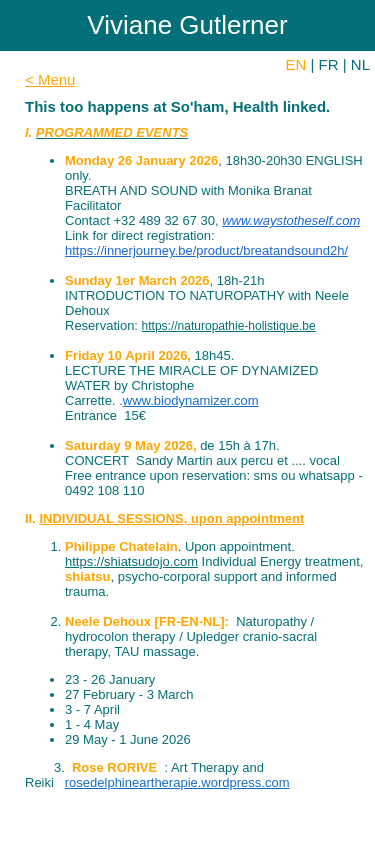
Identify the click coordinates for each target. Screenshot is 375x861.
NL (360, 64)
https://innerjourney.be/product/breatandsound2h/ (206, 250)
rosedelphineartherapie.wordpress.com (177, 782)
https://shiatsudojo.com (131, 561)
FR (329, 64)
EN (296, 64)
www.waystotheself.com (291, 220)
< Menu (50, 79)
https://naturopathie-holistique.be (229, 326)
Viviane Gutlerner (187, 25)
